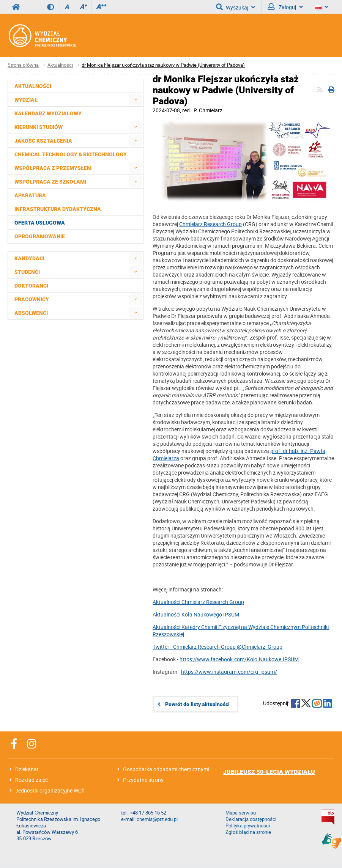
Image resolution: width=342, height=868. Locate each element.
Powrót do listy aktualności (197, 704)
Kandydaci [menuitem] (29, 258)
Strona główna (23, 65)
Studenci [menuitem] (27, 272)
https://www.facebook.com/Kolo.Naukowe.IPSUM (239, 659)
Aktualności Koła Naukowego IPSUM (196, 614)
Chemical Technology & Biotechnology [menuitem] (71, 154)
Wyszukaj (236, 7)
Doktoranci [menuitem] (31, 286)
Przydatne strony (143, 780)
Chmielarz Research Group (210, 224)
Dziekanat (27, 769)
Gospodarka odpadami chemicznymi (166, 769)
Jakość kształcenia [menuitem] (43, 141)
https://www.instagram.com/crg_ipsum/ (229, 672)
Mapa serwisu (241, 813)
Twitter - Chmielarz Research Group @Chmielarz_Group (217, 647)
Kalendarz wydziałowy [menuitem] (48, 113)
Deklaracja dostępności (251, 819)
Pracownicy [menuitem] (32, 299)
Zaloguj (285, 7)
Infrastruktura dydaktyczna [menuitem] (58, 209)
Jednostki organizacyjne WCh (50, 790)
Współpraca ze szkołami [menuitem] (50, 182)
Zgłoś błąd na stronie (248, 832)
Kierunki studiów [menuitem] (39, 127)
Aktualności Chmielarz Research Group (198, 602)
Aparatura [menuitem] (30, 195)
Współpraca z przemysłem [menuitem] (53, 168)
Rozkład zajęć (32, 780)
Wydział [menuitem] (26, 100)
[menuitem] (136, 100)
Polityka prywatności (248, 826)
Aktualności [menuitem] (33, 86)
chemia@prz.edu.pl (157, 819)
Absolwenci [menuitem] (31, 313)
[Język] (322, 7)
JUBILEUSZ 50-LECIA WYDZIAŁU (269, 772)
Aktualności (60, 65)
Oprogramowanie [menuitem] (40, 236)
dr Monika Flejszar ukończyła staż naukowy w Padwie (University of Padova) (163, 65)
